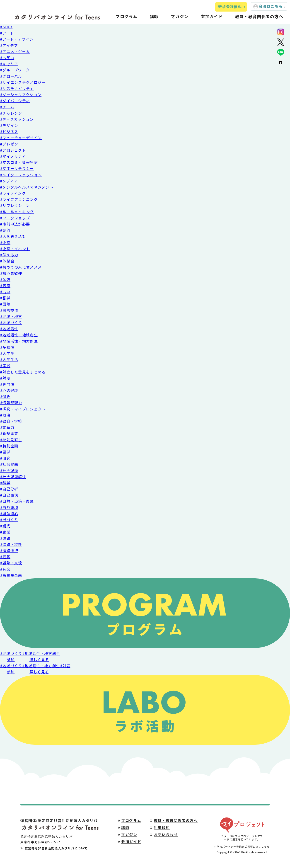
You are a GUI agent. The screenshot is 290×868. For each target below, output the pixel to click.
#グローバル (11, 76)
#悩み (5, 396)
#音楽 (5, 569)
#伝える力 (9, 255)
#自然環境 (9, 507)
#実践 (5, 366)
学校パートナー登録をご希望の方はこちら (243, 846)
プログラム (126, 16)
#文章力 (7, 427)
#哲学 (5, 298)
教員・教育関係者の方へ (259, 16)
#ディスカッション (17, 119)
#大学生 (7, 353)
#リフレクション (15, 205)
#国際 (5, 304)
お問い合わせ (166, 834)
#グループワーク (15, 70)
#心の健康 (9, 390)
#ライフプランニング (19, 199)
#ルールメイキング (17, 212)
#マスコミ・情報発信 (19, 162)
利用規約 (162, 827)
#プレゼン (9, 144)
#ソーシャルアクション (21, 95)
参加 (11, 659)
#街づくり (9, 520)
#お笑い (7, 58)
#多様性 (7, 347)
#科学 (5, 483)
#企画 (5, 242)
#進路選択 (9, 550)
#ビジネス (9, 131)
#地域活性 (9, 329)
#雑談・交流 (11, 563)
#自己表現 (9, 495)
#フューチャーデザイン (21, 138)
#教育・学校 (11, 421)
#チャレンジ (11, 113)
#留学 (5, 452)
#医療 (5, 286)
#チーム (7, 107)
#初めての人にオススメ (21, 267)
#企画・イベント (15, 249)
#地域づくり (11, 322)
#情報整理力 (11, 402)
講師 (154, 16)
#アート (7, 33)
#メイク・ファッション (21, 175)
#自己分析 (9, 489)
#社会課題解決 (13, 477)
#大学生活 (9, 359)
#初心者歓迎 (11, 273)
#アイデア (9, 45)
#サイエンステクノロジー (23, 82)
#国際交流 (9, 310)
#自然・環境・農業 (17, 501)
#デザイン (9, 125)
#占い (5, 292)
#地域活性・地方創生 (19, 341)
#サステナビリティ (17, 88)
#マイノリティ (13, 156)
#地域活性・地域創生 (19, 335)
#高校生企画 (11, 575)
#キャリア (9, 64)
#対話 (5, 378)
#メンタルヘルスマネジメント (27, 187)
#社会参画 (9, 464)
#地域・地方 (11, 316)
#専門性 (7, 384)
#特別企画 (9, 446)
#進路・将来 (11, 544)
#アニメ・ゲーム (15, 51)
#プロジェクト (13, 150)
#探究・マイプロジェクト (23, 409)
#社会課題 (9, 470)
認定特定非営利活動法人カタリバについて (56, 848)
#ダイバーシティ (15, 101)
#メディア (9, 181)
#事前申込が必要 (15, 224)
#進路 (5, 538)
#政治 (5, 415)
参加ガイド (212, 16)
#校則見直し (11, 440)
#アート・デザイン (17, 39)
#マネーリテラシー (17, 168)
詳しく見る (39, 659)
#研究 (5, 458)
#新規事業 (9, 433)
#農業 (5, 532)
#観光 (5, 526)
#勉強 (5, 279)
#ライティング (13, 193)
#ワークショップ (15, 218)
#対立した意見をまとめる (23, 372)
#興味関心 (9, 514)
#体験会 (7, 261)
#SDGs (6, 27)
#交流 (5, 230)
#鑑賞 (5, 557)
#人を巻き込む (13, 236)
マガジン (180, 16)
